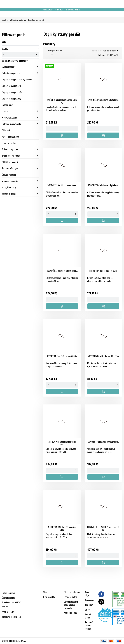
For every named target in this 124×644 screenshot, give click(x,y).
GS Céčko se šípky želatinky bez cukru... (103, 442)
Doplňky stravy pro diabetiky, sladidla (17, 79)
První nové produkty (110, 51)
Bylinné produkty (9, 67)
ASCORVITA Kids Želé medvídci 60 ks (62, 356)
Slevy (45, 592)
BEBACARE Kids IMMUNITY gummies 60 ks (103, 528)
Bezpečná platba (70, 597)
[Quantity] (62, 129)
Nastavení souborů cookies (89, 625)
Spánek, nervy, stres (10, 149)
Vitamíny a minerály (10, 181)
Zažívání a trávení (9, 194)
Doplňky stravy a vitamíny (15, 61)
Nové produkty (49, 597)
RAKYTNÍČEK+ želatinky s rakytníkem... (103, 100)
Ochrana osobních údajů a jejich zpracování (71, 605)
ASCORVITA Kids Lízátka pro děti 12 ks (103, 356)
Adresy (87, 610)
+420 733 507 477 (10, 612)
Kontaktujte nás (70, 613)
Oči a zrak (6, 130)
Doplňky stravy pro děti (11, 86)
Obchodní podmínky (72, 592)
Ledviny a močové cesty (11, 124)
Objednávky (89, 600)
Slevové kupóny (88, 616)
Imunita (5, 111)
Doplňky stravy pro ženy (11, 99)
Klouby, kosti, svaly (10, 118)
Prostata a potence (10, 143)
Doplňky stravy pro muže (12, 92)
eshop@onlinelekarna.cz (12, 617)
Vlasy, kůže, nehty (9, 187)
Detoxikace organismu (11, 73)
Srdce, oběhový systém (11, 156)
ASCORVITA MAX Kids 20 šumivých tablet (62, 528)
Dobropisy (89, 605)
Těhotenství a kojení (10, 168)
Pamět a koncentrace (11, 137)
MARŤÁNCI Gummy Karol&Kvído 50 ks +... (62, 101)
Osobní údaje (87, 594)
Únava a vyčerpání (9, 175)
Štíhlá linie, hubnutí (10, 162)
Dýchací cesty (8, 105)
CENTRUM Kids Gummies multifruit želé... (62, 443)
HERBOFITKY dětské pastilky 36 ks (103, 271)
